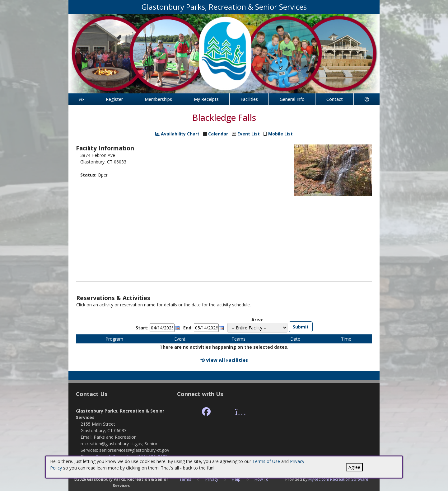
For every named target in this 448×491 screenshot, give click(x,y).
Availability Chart (177, 134)
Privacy (212, 479)
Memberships (158, 99)
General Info (292, 99)
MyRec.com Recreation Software (338, 479)
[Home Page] (82, 99)
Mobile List (280, 134)
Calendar (218, 134)
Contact (335, 99)
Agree (354, 467)
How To (261, 479)
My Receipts (206, 99)
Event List (249, 134)
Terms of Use (266, 461)
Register (114, 99)
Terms (185, 479)
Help (236, 479)
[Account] (367, 99)
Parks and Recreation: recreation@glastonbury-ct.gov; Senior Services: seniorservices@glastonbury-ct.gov (125, 444)
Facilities (249, 99)
